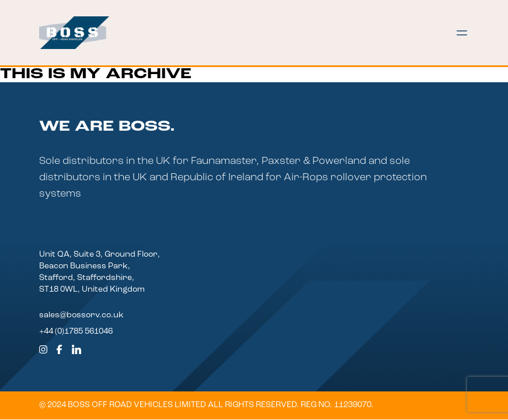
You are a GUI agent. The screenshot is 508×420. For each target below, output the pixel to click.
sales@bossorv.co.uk (81, 315)
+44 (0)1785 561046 (76, 332)
